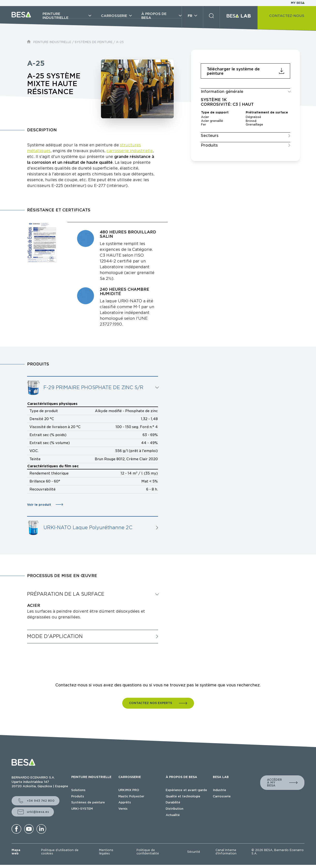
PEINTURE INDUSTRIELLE (52, 42)
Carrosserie (222, 796)
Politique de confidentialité (148, 852)
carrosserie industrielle (130, 151)
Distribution (175, 809)
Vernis (123, 809)
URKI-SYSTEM (82, 809)
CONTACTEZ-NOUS (287, 16)
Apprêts (125, 802)
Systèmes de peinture (88, 802)
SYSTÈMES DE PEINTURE (94, 42)
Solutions (78, 790)
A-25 (120, 42)
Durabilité (173, 802)
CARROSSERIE (130, 777)
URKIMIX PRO (129, 790)
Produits (78, 796)
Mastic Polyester (131, 796)
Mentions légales (106, 852)
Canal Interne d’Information (226, 852)
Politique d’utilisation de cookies (60, 852)
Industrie (219, 790)
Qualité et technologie (183, 796)
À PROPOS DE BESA (181, 777)
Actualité (173, 815)
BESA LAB (221, 777)
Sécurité (194, 852)
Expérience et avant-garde (186, 790)
